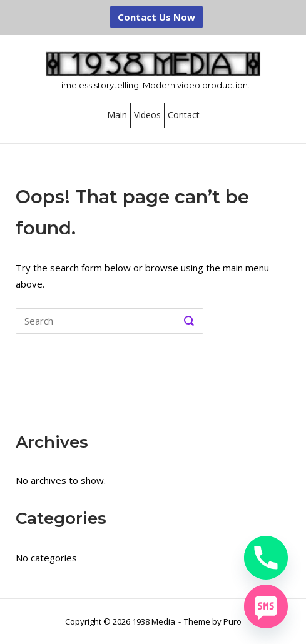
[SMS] (266, 606)
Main (117, 115)
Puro (232, 621)
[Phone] (266, 558)
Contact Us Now (156, 17)
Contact (184, 115)
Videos (147, 115)
